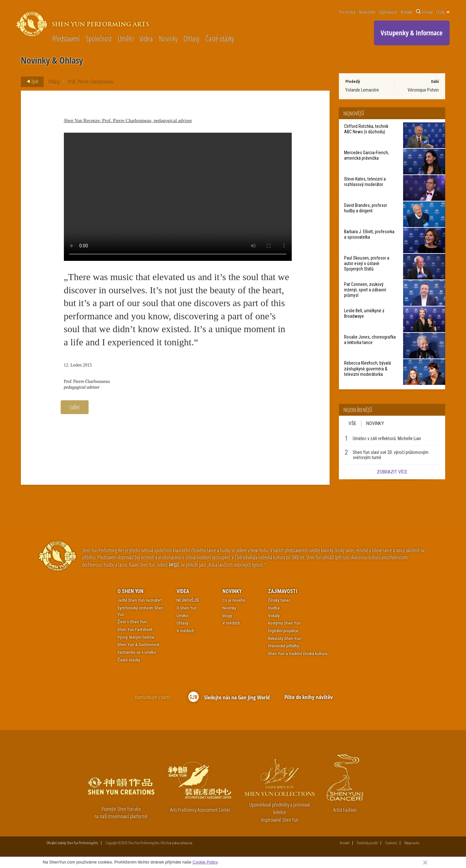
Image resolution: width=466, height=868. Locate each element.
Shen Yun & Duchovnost (138, 645)
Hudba (274, 608)
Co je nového (234, 600)
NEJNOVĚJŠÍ (188, 600)
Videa (146, 39)
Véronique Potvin (423, 90)
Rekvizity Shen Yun (285, 638)
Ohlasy (191, 39)
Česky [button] (443, 12)
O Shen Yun (130, 591)
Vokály (274, 616)
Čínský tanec (279, 600)
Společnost (99, 39)
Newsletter (367, 12)
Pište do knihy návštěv (309, 697)
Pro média (347, 12)
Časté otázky (220, 39)
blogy (227, 616)
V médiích (185, 631)
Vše (352, 423)
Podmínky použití (367, 843)
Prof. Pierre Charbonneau (91, 81)
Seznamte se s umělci (137, 652)
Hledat (424, 12)
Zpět (30, 82)
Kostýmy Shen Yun (284, 623)
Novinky (168, 39)
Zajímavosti (388, 12)
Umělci (126, 39)
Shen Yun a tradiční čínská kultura (298, 653)
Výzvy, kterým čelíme (136, 637)
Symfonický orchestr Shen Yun (140, 611)
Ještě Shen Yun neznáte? (140, 600)
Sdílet (75, 407)
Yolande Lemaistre (362, 90)
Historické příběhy (284, 646)
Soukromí (391, 843)
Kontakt (406, 12)
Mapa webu (412, 843)
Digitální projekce (283, 631)
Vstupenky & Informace (412, 33)
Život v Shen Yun (132, 622)
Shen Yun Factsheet (135, 629)
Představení (66, 39)
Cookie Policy (205, 862)
